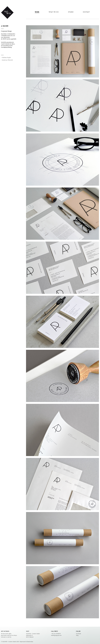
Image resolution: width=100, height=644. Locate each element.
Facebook (78, 634)
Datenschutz (30, 642)
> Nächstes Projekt (6, 58)
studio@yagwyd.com (56, 635)
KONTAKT (86, 12)
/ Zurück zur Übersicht (7, 60)
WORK (37, 12)
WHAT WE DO (54, 12)
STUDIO (71, 12)
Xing (77, 635)
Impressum (23, 642)
